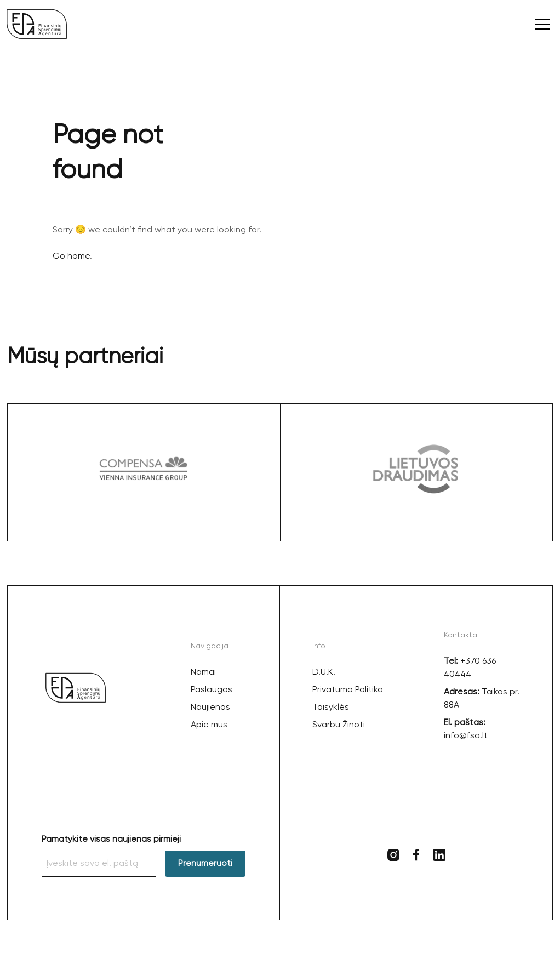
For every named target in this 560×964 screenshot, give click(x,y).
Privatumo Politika (348, 690)
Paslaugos (212, 690)
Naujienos (210, 708)
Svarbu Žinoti (339, 725)
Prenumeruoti (205, 864)
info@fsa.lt (466, 736)
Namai (203, 672)
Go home (71, 256)
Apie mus (209, 725)
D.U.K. (324, 672)
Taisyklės (331, 708)
